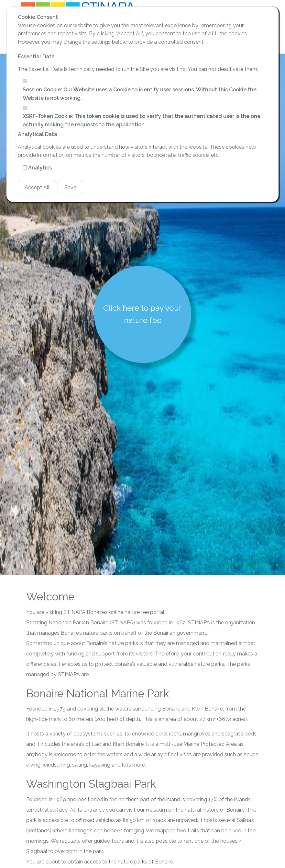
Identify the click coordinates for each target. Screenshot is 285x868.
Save (70, 187)
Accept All (37, 187)
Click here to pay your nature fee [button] (142, 314)
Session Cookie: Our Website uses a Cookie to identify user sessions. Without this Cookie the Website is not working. (140, 94)
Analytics (40, 168)
